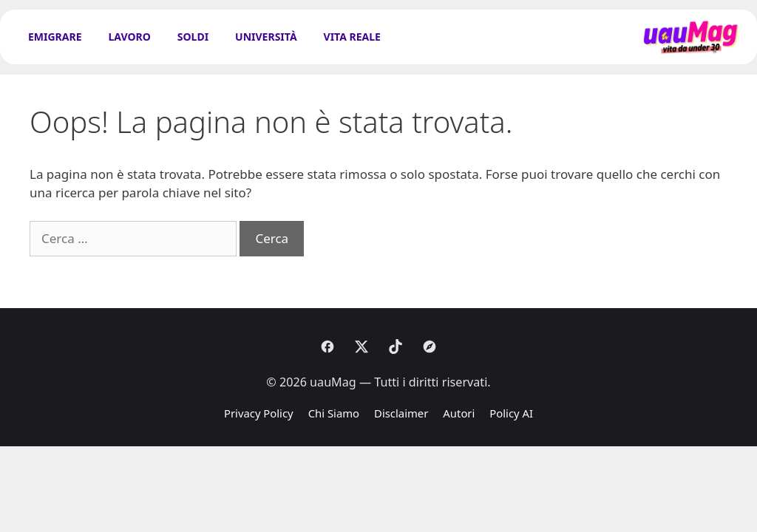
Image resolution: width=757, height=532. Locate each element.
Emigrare (55, 37)
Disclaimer (401, 413)
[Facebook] (327, 347)
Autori (459, 413)
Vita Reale (352, 37)
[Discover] (430, 347)
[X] (361, 347)
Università (266, 37)
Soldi (193, 37)
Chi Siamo (334, 413)
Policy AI (511, 413)
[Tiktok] (396, 347)
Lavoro (130, 37)
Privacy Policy (259, 413)
